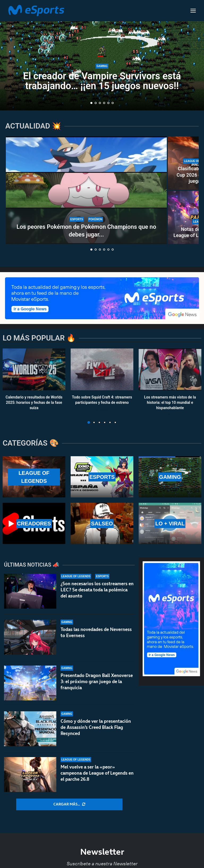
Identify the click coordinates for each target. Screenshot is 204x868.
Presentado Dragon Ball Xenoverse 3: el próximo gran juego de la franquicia (97, 686)
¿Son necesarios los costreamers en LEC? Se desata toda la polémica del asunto (97, 590)
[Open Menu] (193, 11)
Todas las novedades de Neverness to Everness (96, 633)
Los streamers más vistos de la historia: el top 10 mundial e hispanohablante (170, 403)
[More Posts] (69, 804)
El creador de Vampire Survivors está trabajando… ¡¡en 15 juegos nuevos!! (102, 82)
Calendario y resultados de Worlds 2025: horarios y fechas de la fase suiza (34, 403)
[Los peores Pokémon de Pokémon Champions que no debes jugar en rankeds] (86, 190)
